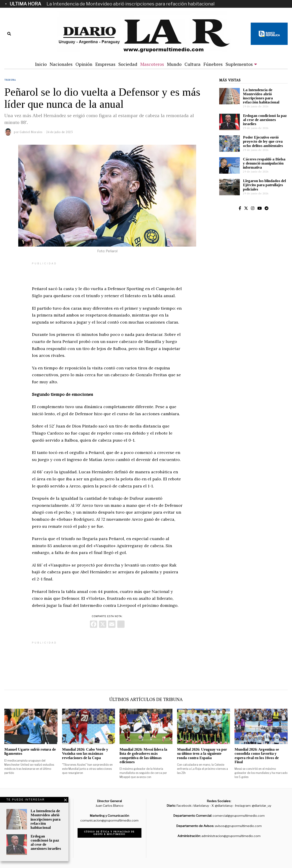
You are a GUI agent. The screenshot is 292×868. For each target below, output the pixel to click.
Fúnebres (213, 64)
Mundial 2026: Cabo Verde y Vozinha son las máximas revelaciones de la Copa (85, 753)
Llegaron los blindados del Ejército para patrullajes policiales (264, 185)
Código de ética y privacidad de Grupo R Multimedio (109, 833)
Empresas (105, 64)
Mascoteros (152, 64)
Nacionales (61, 64)
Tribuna (10, 80)
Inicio (41, 64)
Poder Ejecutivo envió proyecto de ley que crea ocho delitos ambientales (263, 141)
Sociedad (128, 64)
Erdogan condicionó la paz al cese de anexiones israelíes (265, 120)
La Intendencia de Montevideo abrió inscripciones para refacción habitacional (130, 4)
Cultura (193, 64)
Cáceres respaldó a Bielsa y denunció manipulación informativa (264, 163)
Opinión (84, 64)
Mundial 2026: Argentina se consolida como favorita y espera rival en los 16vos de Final (257, 756)
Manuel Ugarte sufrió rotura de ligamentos (30, 751)
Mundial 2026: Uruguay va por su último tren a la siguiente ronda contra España (202, 753)
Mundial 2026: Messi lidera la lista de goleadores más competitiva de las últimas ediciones (143, 756)
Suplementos (239, 64)
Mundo (174, 64)
